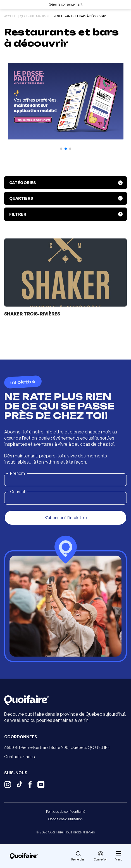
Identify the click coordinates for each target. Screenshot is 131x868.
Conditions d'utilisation (65, 819)
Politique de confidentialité (66, 812)
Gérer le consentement (66, 4)
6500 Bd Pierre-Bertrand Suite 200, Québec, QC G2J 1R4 (57, 747)
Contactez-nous (20, 757)
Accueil (10, 16)
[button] (61, 149)
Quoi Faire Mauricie (35, 16)
